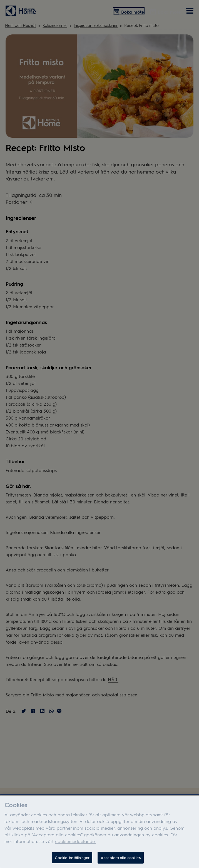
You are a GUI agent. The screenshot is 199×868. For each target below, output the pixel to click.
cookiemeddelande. (75, 843)
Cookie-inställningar (72, 859)
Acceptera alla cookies (121, 859)
